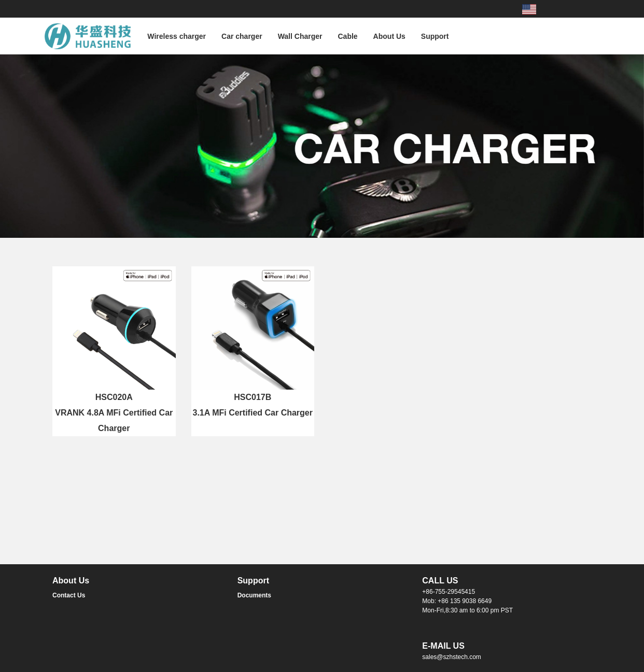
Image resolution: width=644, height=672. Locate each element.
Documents (254, 595)
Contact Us (69, 595)
